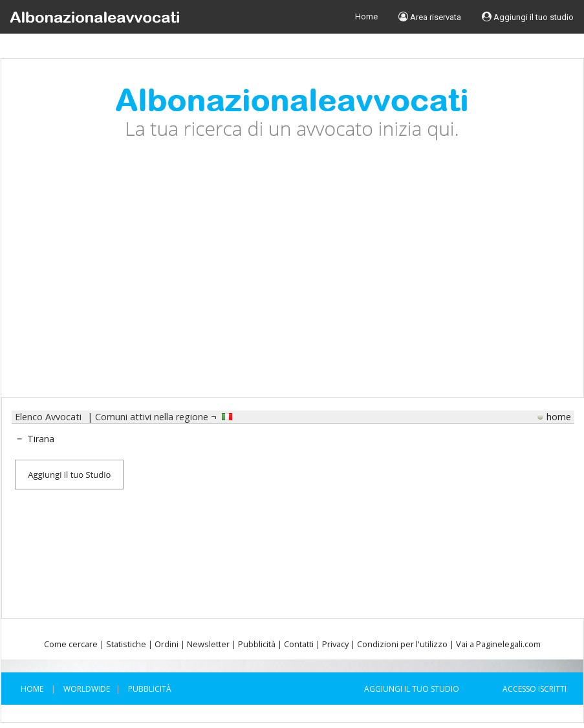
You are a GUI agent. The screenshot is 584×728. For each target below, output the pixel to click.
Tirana (41, 439)
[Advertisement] (292, 279)
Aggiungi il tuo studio (528, 17)
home (559, 417)
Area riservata (430, 17)
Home (366, 16)
